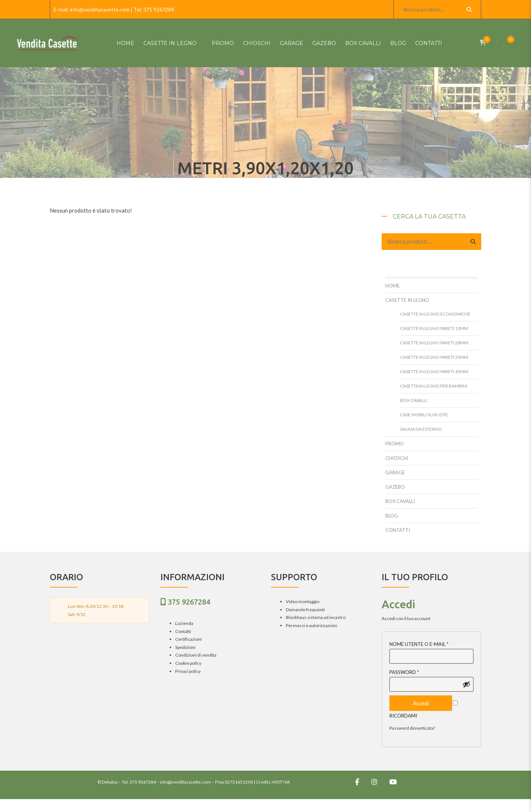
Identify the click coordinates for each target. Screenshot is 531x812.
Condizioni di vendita (196, 655)
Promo (223, 43)
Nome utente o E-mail (419, 644)
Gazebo (324, 43)
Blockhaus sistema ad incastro (316, 617)
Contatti (429, 43)
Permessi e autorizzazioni (311, 625)
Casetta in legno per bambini (434, 386)
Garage (291, 43)
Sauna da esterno (421, 429)
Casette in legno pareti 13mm (434, 328)
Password (404, 672)
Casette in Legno (170, 43)
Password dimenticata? (412, 728)
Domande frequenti (305, 610)
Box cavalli (363, 43)
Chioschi (257, 43)
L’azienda (184, 623)
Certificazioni (188, 639)
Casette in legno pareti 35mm (434, 357)
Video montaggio (303, 601)
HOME (125, 43)
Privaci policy (188, 671)
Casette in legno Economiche (435, 314)
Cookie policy (188, 663)
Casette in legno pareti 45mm (434, 371)
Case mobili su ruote (424, 415)
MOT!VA (281, 782)
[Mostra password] (466, 684)
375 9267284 (159, 9)
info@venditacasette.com (100, 9)
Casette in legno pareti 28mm (434, 343)
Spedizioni (185, 647)
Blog (398, 43)
